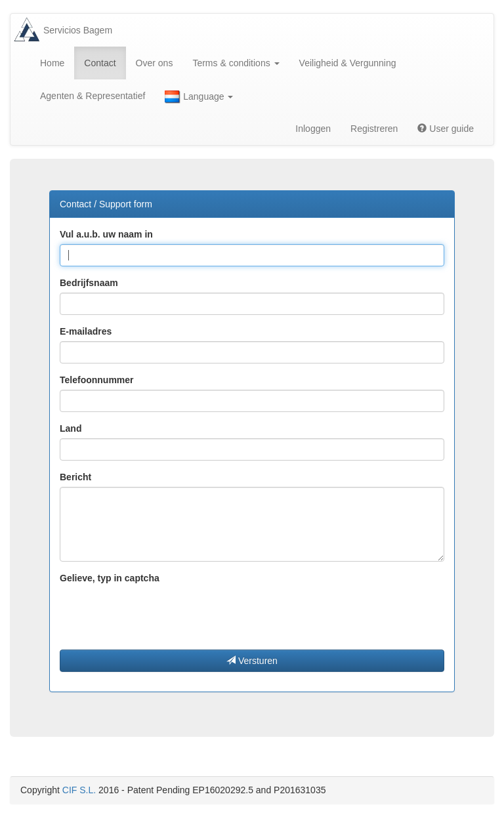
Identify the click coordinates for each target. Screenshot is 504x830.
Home (52, 63)
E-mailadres (86, 331)
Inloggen (313, 129)
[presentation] (159, 613)
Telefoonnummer (97, 380)
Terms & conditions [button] (236, 63)
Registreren (374, 129)
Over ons (155, 63)
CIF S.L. (79, 790)
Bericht (75, 477)
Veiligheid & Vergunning (348, 63)
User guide (446, 129)
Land (71, 428)
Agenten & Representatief (93, 96)
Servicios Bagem (78, 30)
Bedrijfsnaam (89, 283)
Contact (100, 63)
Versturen (252, 661)
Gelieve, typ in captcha (110, 578)
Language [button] (199, 97)
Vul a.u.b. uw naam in (106, 234)
